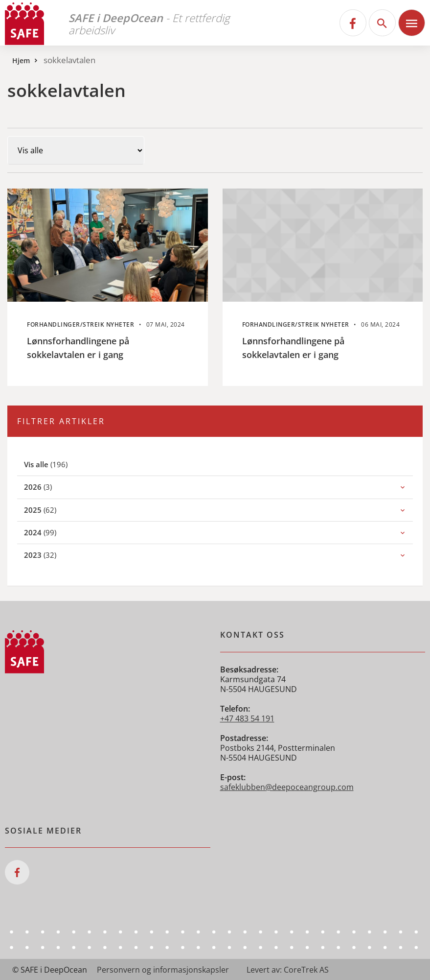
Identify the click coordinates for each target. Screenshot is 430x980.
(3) (49, 487)
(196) (57, 464)
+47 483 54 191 (247, 718)
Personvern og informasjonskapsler (163, 970)
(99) (51, 532)
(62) (51, 510)
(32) (51, 555)
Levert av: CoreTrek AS (288, 970)
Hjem (21, 60)
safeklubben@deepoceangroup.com (287, 787)
